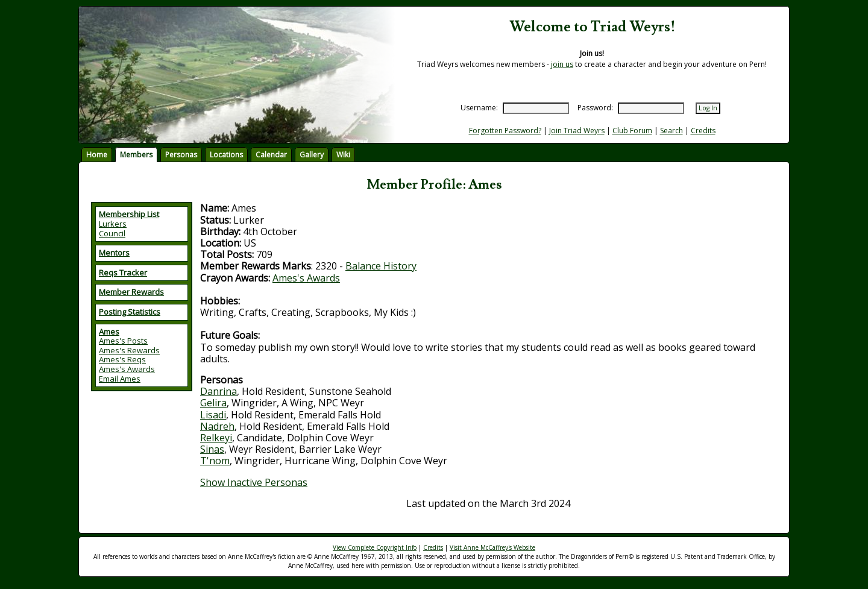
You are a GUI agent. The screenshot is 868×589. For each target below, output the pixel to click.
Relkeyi (216, 438)
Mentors (114, 253)
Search (671, 131)
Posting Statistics (130, 312)
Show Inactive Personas (254, 482)
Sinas (212, 449)
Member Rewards (131, 292)
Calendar (271, 155)
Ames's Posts (123, 341)
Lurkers (113, 224)
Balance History (381, 266)
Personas (181, 155)
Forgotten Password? (505, 131)
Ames (109, 332)
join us (562, 64)
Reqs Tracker (123, 272)
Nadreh (217, 426)
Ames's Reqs (122, 359)
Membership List (129, 214)
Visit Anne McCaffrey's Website (492, 547)
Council (112, 233)
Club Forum (632, 131)
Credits (703, 131)
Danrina (219, 391)
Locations (226, 155)
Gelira (213, 403)
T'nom (215, 461)
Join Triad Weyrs (577, 131)
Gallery (312, 155)
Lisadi (213, 415)
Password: (595, 108)
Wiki (343, 155)
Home (97, 155)
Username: (479, 108)
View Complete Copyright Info (375, 547)
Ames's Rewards (129, 350)
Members (136, 155)
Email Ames (120, 379)
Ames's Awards (127, 369)
